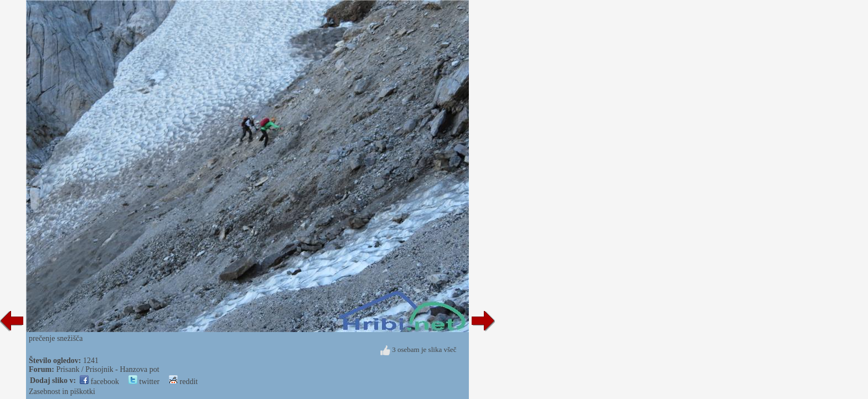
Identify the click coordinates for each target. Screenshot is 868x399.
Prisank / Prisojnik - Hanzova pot (107, 369)
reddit (183, 382)
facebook (99, 382)
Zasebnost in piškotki (62, 392)
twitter (144, 382)
